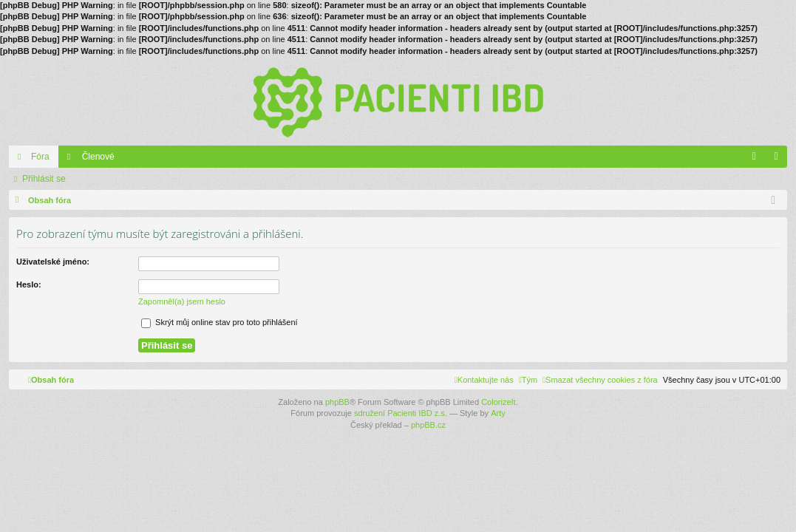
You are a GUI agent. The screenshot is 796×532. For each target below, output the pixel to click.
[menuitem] (600, 380)
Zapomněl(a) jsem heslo (182, 301)
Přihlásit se (44, 179)
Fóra (40, 157)
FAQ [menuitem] (759, 160)
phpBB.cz (428, 425)
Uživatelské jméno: (53, 262)
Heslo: (29, 284)
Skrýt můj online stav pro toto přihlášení (220, 322)
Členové (98, 157)
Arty (498, 413)
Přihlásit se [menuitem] (779, 160)
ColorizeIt (498, 402)
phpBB (337, 402)
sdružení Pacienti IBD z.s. (401, 413)
